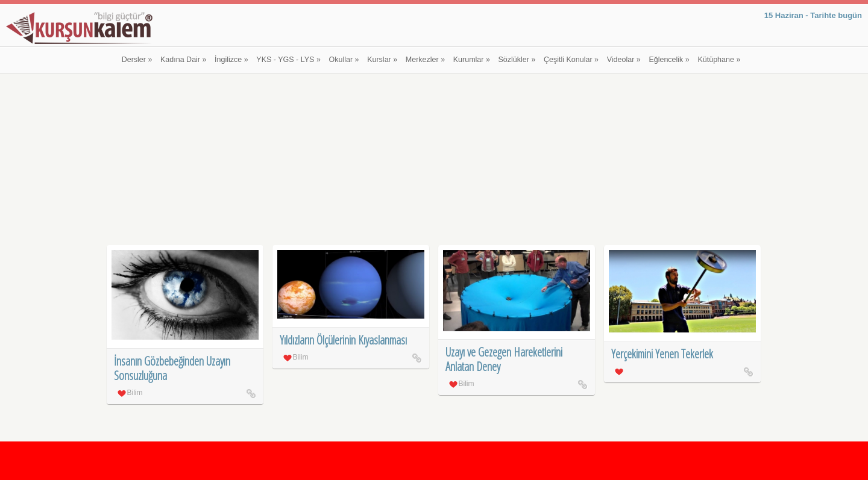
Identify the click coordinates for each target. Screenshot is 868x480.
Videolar (624, 60)
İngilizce (231, 60)
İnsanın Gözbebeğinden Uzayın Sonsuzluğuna (172, 368)
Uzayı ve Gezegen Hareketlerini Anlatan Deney (504, 359)
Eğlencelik (669, 60)
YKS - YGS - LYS (288, 60)
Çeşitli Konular (571, 60)
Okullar (344, 60)
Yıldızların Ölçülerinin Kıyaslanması (343, 340)
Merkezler (425, 60)
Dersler (137, 60)
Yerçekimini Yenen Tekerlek (662, 354)
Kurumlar (472, 60)
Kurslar (382, 60)
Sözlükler (517, 60)
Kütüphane (719, 60)
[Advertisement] (434, 161)
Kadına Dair (183, 60)
